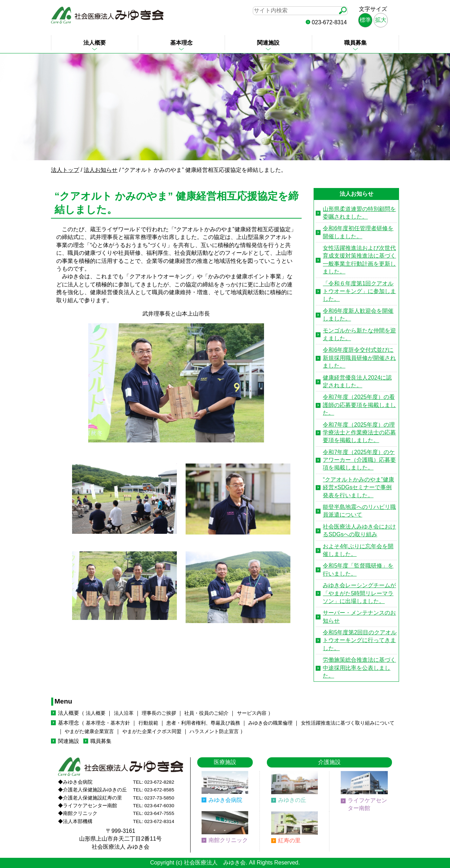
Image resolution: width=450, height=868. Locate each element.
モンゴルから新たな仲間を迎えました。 (359, 334)
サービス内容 (252, 713)
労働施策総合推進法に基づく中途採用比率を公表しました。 (359, 668)
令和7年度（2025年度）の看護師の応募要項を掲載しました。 (359, 405)
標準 (365, 20)
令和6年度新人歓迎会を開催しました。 (358, 315)
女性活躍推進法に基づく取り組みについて (348, 723)
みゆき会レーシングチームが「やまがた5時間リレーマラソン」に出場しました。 (359, 593)
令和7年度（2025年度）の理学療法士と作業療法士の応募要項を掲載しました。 (359, 433)
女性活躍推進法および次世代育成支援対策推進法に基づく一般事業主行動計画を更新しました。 (359, 260)
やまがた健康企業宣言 (89, 731)
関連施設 (268, 43)
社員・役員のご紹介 (206, 713)
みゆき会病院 (225, 800)
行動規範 (148, 723)
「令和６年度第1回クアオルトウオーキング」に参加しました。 (359, 291)
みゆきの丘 (292, 800)
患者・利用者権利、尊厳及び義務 (203, 723)
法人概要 (95, 43)
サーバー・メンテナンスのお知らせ (359, 617)
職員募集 (355, 43)
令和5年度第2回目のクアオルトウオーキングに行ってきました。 (360, 640)
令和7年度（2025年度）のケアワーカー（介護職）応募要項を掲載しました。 (359, 460)
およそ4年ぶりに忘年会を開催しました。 (358, 550)
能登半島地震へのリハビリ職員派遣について (359, 511)
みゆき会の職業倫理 (270, 723)
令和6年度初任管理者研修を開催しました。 (358, 232)
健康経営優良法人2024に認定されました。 (357, 381)
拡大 (381, 20)
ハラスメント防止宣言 (214, 731)
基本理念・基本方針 (108, 723)
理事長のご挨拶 (159, 713)
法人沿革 (124, 713)
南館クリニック (228, 840)
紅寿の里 (289, 840)
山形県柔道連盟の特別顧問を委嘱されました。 (359, 213)
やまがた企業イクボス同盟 (152, 731)
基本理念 (181, 43)
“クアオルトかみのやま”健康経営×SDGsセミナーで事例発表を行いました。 (358, 487)
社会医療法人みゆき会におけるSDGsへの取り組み (359, 530)
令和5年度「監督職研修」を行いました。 (358, 569)
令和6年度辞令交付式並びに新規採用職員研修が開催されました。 (359, 358)
